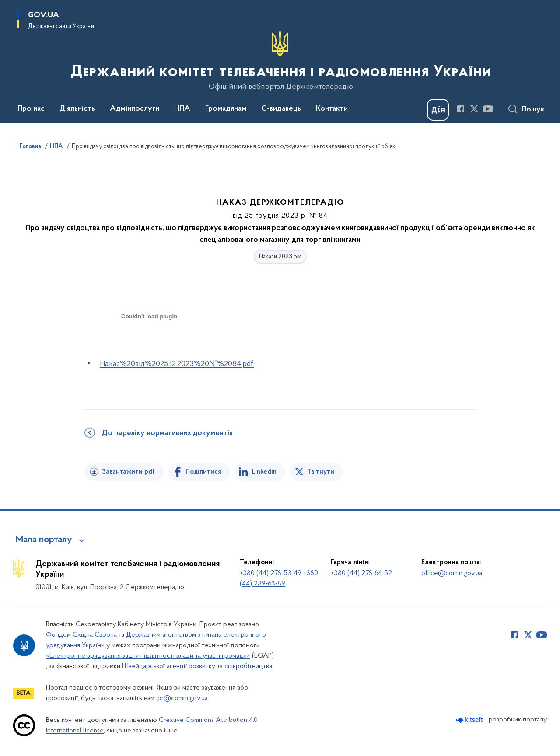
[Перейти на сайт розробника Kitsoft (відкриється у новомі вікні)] (470, 720)
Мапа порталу (44, 540)
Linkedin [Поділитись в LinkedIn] (264, 472)
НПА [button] (182, 109)
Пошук (533, 110)
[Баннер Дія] (438, 110)
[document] (150, 347)
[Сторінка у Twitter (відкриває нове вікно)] (474, 109)
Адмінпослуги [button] (135, 109)
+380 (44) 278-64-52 (361, 573)
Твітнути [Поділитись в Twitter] (321, 472)
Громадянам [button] (226, 109)
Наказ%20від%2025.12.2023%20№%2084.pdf (177, 364)
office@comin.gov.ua (452, 573)
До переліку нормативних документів (167, 433)
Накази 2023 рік (280, 257)
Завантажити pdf (128, 472)
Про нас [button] (31, 109)
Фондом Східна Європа (81, 635)
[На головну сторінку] (280, 61)
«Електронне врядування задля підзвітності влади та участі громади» (148, 656)
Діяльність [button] (77, 109)
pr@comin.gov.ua (183, 698)
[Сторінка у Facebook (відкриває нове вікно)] (461, 109)
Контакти (332, 109)
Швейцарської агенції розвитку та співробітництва (197, 666)
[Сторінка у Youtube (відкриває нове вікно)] (488, 109)
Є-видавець (281, 109)
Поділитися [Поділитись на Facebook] (203, 472)
